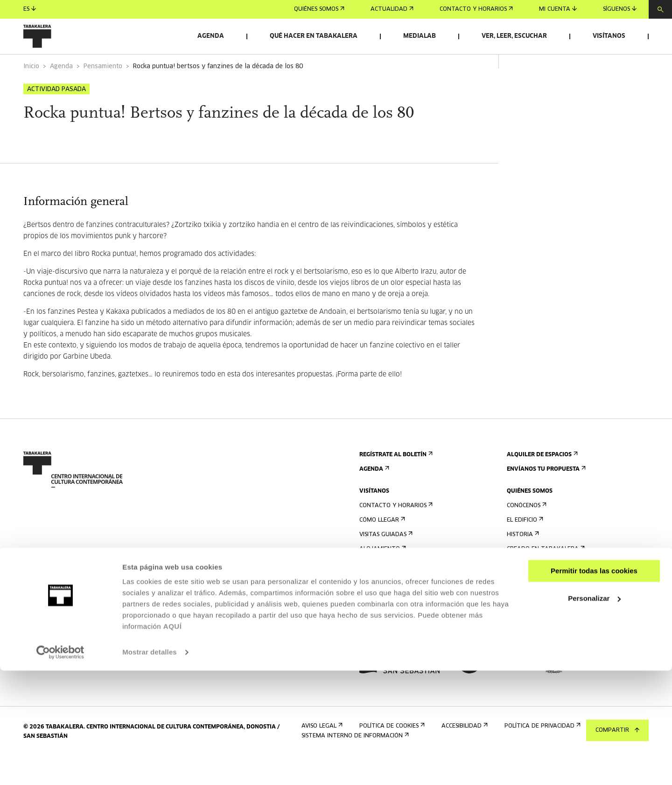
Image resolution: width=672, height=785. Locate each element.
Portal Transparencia (544, 640)
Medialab (420, 36)
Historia (522, 561)
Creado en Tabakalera (545, 575)
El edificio (524, 546)
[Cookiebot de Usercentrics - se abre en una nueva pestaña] (60, 767)
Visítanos (609, 36)
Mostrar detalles (150, 767)
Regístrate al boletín (395, 481)
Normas (374, 604)
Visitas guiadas (385, 561)
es (30, 9)
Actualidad (392, 9)
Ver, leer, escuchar (514, 36)
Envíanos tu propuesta (545, 495)
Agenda (211, 36)
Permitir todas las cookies (594, 685)
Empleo (520, 612)
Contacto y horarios (476, 9)
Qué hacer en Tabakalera (314, 36)
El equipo (523, 590)
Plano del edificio (389, 619)
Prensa (373, 640)
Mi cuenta (558, 9)
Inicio (31, 93)
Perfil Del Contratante (545, 626)
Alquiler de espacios (541, 481)
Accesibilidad (381, 590)
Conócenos (526, 532)
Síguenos (620, 9)
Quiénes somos (319, 9)
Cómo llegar (381, 546)
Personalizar (594, 712)
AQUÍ (173, 741)
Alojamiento (382, 575)
